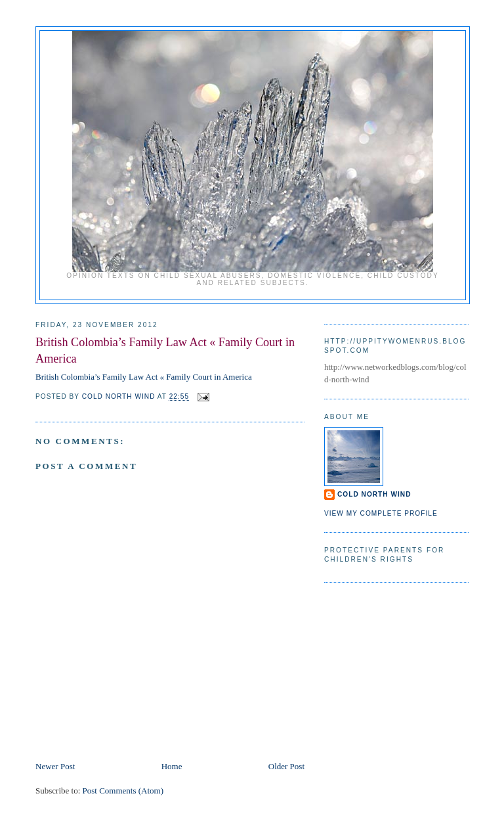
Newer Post (55, 766)
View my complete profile (381, 513)
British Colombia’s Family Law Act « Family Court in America (144, 377)
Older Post (286, 766)
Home (172, 766)
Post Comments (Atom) (123, 791)
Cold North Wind (374, 494)
